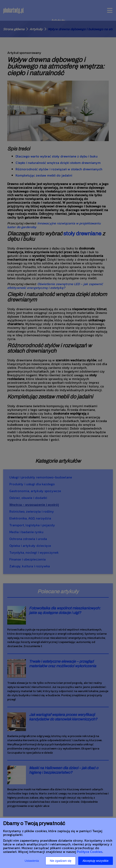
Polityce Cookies (90, 852)
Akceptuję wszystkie (96, 861)
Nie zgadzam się (61, 861)
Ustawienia (32, 861)
